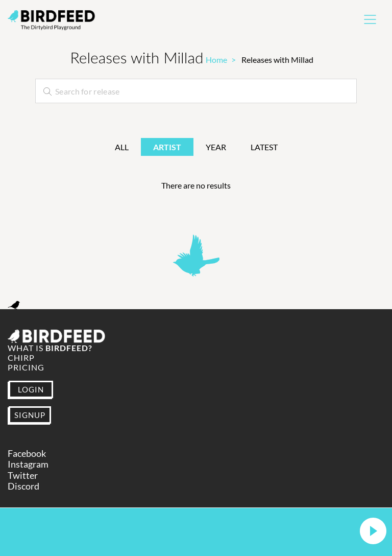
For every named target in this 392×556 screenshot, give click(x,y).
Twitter (23, 476)
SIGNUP (30, 415)
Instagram (28, 464)
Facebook (27, 454)
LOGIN (31, 389)
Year (216, 147)
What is (50, 348)
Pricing (26, 367)
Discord (23, 486)
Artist (167, 147)
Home (216, 60)
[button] (373, 532)
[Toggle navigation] (370, 19)
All (122, 147)
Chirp (21, 357)
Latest (264, 147)
